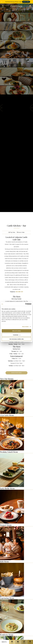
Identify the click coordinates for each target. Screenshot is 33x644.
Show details (25, 327)
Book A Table (26, 2)
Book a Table (21, 232)
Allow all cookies (17, 331)
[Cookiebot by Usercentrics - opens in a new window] (25, 304)
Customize (17, 335)
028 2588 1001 (19, 292)
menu (3, 6)
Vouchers (30, 6)
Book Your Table (16, 373)
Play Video (12, 232)
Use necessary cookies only (16, 339)
